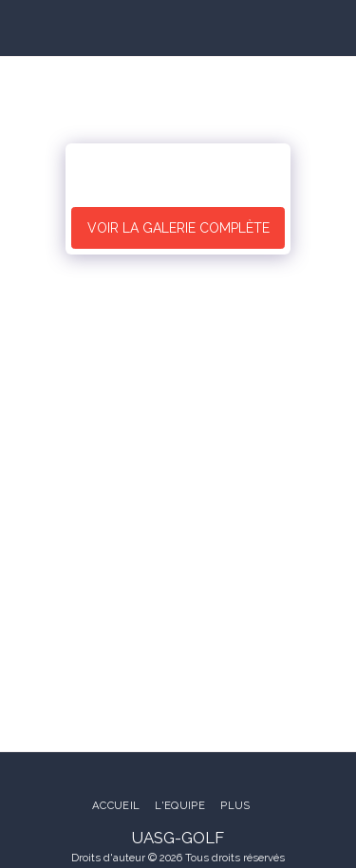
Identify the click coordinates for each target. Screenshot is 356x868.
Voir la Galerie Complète (178, 228)
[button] (21, 28)
